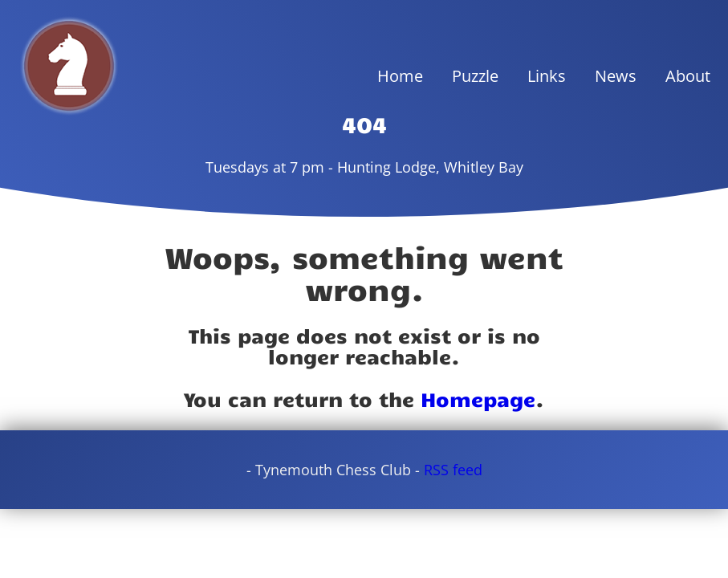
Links (547, 76)
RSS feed (453, 470)
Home (400, 76)
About (688, 76)
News (616, 76)
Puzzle (475, 76)
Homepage (478, 399)
